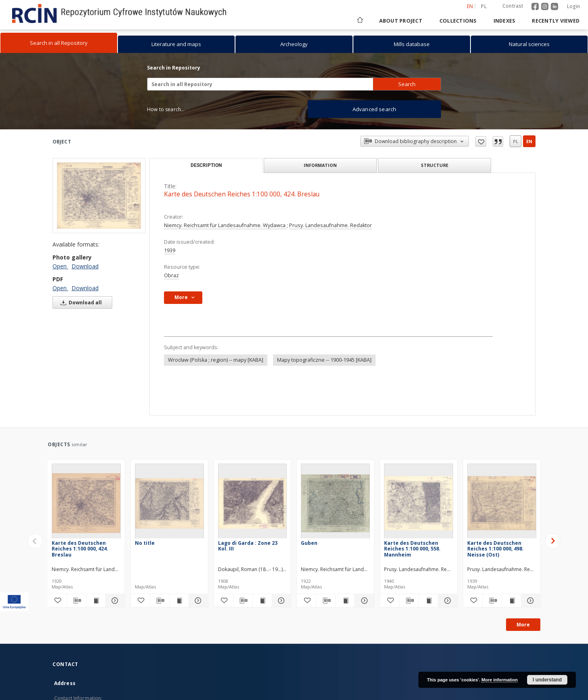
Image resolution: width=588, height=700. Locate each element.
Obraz (171, 275)
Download (85, 266)
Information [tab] (320, 165)
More (523, 625)
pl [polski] (484, 6)
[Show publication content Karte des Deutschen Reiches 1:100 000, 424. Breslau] (96, 601)
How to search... (166, 109)
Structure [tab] (435, 165)
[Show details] (197, 601)
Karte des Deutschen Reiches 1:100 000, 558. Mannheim (412, 549)
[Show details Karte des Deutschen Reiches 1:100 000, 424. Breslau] (114, 601)
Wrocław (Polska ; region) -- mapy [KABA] (216, 360)
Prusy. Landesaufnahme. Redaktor (331, 225)
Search (407, 84)
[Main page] (359, 21)
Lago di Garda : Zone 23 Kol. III (248, 546)
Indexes (504, 21)
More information (500, 680)
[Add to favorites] (57, 601)
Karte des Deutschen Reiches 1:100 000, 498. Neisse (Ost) (496, 549)
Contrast (513, 6)
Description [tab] (206, 165)
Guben (309, 543)
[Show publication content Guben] (345, 601)
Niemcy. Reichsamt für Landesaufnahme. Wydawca (225, 225)
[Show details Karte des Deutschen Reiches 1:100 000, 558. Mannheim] (446, 601)
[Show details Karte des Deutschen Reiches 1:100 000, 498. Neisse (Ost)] (530, 601)
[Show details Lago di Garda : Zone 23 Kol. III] (280, 601)
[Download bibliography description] (77, 601)
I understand (547, 680)
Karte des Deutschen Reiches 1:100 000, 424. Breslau (80, 549)
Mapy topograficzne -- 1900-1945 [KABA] (324, 360)
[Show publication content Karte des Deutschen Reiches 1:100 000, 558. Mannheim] (428, 601)
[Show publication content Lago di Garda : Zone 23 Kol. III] (262, 601)
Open (60, 266)
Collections (458, 21)
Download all (80, 303)
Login (573, 6)
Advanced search (374, 109)
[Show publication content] (179, 601)
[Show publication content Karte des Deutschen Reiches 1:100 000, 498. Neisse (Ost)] (511, 601)
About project (401, 21)
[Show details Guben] (363, 601)
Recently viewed (556, 21)
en (529, 141)
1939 (170, 250)
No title (145, 543)
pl (516, 141)
